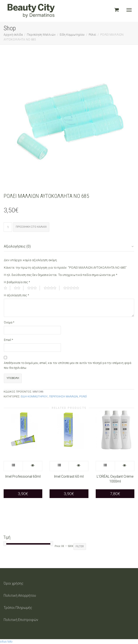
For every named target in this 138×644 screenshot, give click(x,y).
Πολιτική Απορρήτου (20, 596)
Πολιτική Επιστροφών (21, 620)
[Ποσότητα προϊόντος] (8, 227)
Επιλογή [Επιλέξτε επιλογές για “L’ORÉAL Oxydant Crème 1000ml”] (105, 466)
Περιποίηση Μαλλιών (41, 35)
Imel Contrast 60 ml (69, 476)
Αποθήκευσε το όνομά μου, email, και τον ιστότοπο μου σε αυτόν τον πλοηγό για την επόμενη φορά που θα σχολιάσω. (68, 365)
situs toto (6, 641)
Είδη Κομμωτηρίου (72, 35)
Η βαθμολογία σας (17, 282)
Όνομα (9, 322)
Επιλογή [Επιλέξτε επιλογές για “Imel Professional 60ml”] (13, 466)
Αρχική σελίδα (13, 35)
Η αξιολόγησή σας (16, 295)
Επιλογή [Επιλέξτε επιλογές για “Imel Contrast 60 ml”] (59, 466)
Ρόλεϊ (92, 35)
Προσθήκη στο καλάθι (31, 227)
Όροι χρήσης (14, 583)
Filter (80, 546)
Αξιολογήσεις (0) (17, 246)
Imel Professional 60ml (23, 476)
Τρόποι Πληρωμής (18, 608)
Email (8, 340)
